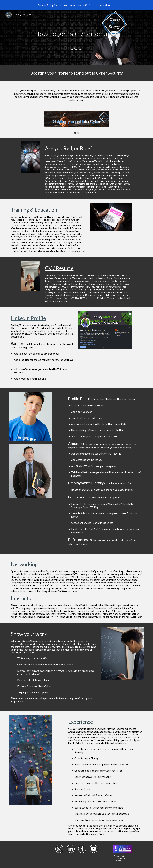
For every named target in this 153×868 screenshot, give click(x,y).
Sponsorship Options (119, 859)
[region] (76, 5)
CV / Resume (59, 268)
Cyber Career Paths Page (85, 192)
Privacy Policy (120, 856)
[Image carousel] (76, 122)
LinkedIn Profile (28, 318)
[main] (76, 38)
